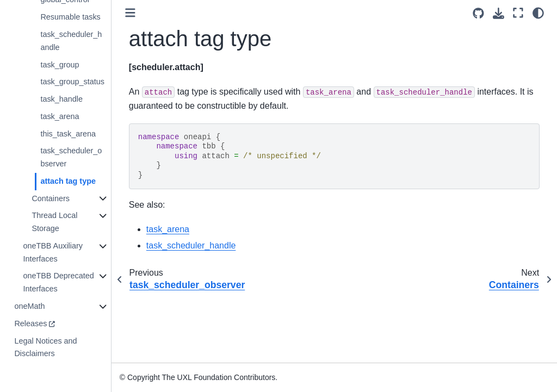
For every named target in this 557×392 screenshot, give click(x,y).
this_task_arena (68, 134)
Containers (51, 198)
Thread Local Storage (54, 222)
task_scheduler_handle (71, 41)
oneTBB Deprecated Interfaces (58, 282)
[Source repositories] (478, 13)
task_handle (61, 99)
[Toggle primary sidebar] (130, 13)
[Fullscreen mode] (518, 13)
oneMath (29, 306)
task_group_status (72, 82)
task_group (60, 65)
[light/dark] (538, 13)
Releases (30, 323)
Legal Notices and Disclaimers (45, 347)
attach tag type (68, 181)
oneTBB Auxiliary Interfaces (53, 252)
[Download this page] (499, 13)
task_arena (60, 116)
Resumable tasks (70, 17)
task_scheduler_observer (71, 157)
